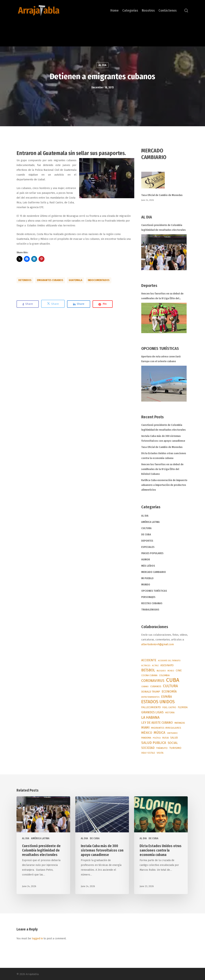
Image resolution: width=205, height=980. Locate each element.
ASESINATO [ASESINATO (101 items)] (167, 665)
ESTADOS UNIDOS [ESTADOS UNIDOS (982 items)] (158, 702)
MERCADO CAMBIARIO (154, 572)
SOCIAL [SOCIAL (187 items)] (173, 743)
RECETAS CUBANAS (152, 603)
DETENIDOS (25, 280)
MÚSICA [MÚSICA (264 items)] (160, 733)
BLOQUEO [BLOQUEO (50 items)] (161, 671)
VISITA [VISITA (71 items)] (160, 753)
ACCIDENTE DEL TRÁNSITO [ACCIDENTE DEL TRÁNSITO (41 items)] (169, 661)
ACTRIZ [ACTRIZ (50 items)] (155, 665)
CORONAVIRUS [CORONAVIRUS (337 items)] (153, 681)
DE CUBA (146, 535)
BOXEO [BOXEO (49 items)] (171, 671)
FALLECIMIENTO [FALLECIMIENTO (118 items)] (151, 707)
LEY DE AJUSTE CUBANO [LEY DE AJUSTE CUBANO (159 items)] (157, 723)
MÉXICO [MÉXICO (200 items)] (147, 733)
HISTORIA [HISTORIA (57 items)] (170, 713)
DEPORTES (147, 541)
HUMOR (146, 560)
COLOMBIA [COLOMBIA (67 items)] (164, 675)
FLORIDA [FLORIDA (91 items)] (183, 707)
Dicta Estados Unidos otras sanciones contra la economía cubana (164, 456)
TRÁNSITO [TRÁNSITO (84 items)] (162, 748)
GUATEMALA (75, 280)
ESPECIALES (148, 547)
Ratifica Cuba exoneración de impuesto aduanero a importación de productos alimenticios (164, 485)
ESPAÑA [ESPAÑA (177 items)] (167, 697)
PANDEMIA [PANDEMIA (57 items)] (146, 738)
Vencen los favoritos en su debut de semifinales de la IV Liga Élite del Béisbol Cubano (162, 296)
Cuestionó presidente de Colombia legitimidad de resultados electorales (163, 228)
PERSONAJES (148, 597)
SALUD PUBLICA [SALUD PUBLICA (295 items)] (154, 743)
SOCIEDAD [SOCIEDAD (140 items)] (148, 748)
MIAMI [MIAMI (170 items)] (145, 728)
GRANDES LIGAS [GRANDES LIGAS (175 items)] (152, 712)
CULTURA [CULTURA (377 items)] (170, 686)
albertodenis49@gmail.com (158, 644)
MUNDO (146, 585)
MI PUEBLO (147, 578)
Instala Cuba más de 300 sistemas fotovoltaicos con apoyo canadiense (163, 438)
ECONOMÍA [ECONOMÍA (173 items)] (169, 691)
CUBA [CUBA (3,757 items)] (173, 680)
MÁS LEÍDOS (148, 566)
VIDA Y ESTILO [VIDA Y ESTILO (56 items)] (148, 753)
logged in (37, 938)
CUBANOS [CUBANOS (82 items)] (156, 686)
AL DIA (102, 65)
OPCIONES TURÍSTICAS (154, 591)
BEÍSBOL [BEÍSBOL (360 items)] (148, 670)
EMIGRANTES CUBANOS (50, 280)
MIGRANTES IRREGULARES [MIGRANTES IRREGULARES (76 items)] (166, 728)
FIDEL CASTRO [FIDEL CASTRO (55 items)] (169, 707)
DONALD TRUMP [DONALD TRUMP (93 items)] (151, 692)
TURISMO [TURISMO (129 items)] (175, 748)
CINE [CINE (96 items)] (179, 671)
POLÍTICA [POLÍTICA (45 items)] (157, 738)
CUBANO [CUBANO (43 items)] (145, 687)
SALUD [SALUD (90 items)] (174, 738)
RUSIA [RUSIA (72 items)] (165, 738)
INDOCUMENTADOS (99, 280)
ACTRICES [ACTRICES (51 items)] (146, 665)
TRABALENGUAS (150, 610)
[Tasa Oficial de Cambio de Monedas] (165, 182)
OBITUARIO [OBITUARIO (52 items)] (172, 733)
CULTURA (146, 528)
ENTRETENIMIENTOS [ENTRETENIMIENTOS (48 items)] (150, 697)
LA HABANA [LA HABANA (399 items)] (150, 717)
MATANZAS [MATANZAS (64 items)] (180, 723)
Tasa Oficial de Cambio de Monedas (162, 195)
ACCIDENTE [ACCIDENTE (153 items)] (149, 660)
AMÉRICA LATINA (150, 522)
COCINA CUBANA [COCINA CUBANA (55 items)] (149, 675)
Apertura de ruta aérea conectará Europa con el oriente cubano (161, 359)
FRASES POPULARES (152, 553)
